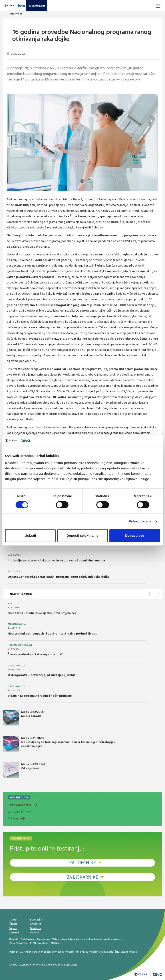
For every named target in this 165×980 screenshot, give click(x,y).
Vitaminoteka (129, 952)
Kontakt (14, 939)
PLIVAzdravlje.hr (39, 943)
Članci (13, 924)
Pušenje (13, 818)
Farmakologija (17, 624)
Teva (12, 943)
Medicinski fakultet (76, 952)
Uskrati (30, 535)
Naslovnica (16, 14)
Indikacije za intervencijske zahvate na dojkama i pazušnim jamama (56, 560)
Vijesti (13, 928)
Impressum (43, 939)
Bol (10, 604)
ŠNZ (117, 952)
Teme (13, 919)
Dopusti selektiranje (83, 535)
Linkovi (34, 933)
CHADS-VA (16, 812)
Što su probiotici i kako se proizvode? (35, 654)
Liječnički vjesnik (54, 952)
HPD (28, 952)
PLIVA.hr (55, 943)
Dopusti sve (135, 535)
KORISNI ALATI (19, 797)
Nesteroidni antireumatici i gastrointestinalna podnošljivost (52, 634)
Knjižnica (36, 924)
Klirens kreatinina (19, 805)
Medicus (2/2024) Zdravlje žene (24, 770)
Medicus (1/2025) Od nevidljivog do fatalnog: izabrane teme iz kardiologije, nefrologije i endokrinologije (59, 744)
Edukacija (36, 919)
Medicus (35, 928)
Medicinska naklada (101, 952)
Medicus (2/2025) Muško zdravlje (24, 718)
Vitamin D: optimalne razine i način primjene (40, 696)
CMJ (22, 952)
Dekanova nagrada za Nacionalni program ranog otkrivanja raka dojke (58, 577)
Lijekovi (14, 933)
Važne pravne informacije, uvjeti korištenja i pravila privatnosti (88, 939)
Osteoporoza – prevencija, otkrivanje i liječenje (42, 675)
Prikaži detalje (140, 521)
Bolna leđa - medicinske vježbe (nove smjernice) (42, 613)
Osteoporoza (16, 666)
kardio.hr (37, 952)
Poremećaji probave (20, 645)
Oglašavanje (28, 939)
